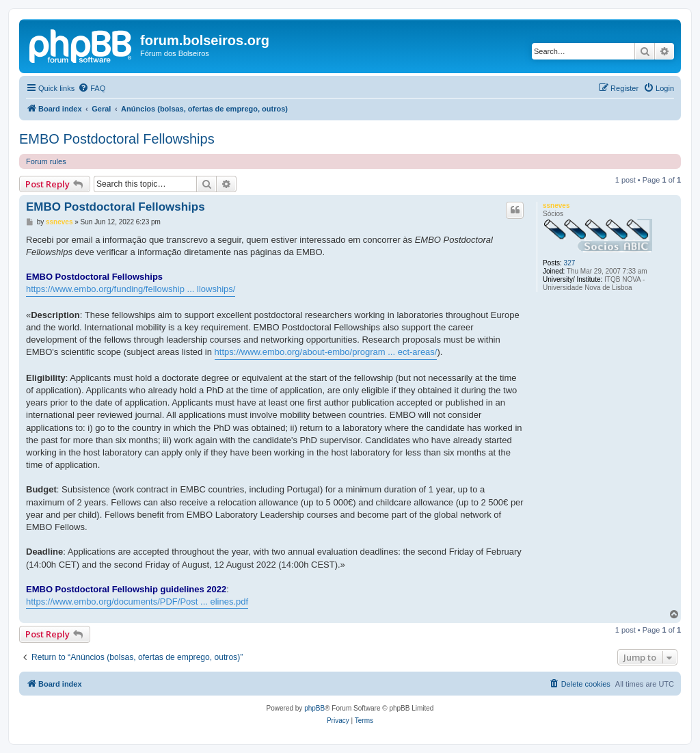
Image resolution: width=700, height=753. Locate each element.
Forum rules (46, 161)
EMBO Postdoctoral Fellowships (117, 139)
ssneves (556, 206)
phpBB (314, 708)
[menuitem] (92, 88)
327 (570, 263)
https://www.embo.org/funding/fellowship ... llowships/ (131, 289)
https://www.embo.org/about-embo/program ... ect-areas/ (326, 352)
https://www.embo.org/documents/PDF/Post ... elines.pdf (137, 602)
